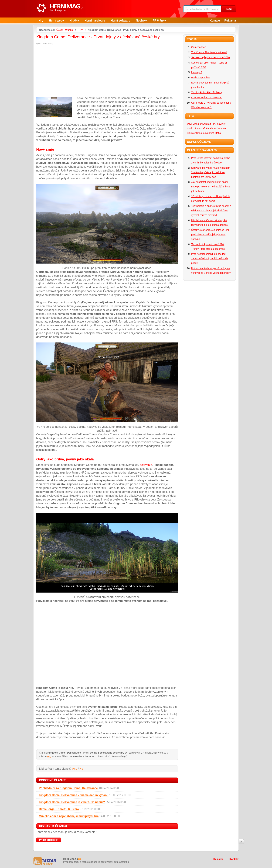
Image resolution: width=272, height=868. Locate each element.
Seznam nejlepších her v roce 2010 (210, 57)
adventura (209, 133)
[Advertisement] (66, 71)
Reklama (230, 21)
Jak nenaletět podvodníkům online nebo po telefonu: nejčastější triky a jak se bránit (210, 187)
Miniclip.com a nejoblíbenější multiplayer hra (69, 816)
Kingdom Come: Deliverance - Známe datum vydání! (74, 795)
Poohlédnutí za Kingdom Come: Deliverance (68, 788)
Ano (75, 769)
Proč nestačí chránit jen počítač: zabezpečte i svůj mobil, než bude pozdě (210, 258)
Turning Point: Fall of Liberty (207, 92)
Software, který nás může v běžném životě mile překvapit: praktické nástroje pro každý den (211, 172)
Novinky (141, 21)
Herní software (120, 21)
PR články (159, 21)
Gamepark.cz (198, 47)
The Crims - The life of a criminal (209, 52)
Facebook (211, 128)
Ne (81, 769)
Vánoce (222, 128)
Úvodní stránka (64, 30)
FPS (214, 124)
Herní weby (56, 21)
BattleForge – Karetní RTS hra (59, 809)
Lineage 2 (197, 72)
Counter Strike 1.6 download (207, 97)
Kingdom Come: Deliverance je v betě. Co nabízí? (72, 802)
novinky (221, 124)
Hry (41, 21)
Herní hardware (95, 21)
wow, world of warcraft (199, 124)
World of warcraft (196, 128)
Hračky (74, 21)
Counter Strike (195, 133)
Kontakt (215, 21)
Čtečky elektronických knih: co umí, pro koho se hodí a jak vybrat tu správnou (210, 234)
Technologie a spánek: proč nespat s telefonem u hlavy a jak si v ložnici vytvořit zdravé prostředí (211, 211)
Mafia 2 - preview (201, 78)
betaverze (146, 465)
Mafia (218, 133)
